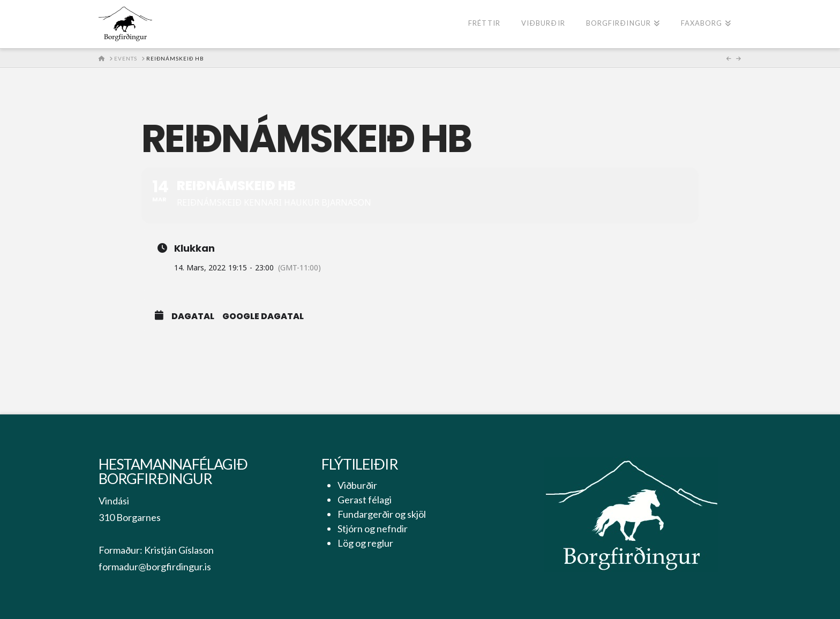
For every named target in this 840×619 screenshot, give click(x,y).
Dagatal (193, 316)
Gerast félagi (365, 500)
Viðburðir (357, 485)
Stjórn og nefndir (373, 529)
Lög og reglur (365, 543)
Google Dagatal (263, 316)
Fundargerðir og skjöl (382, 514)
